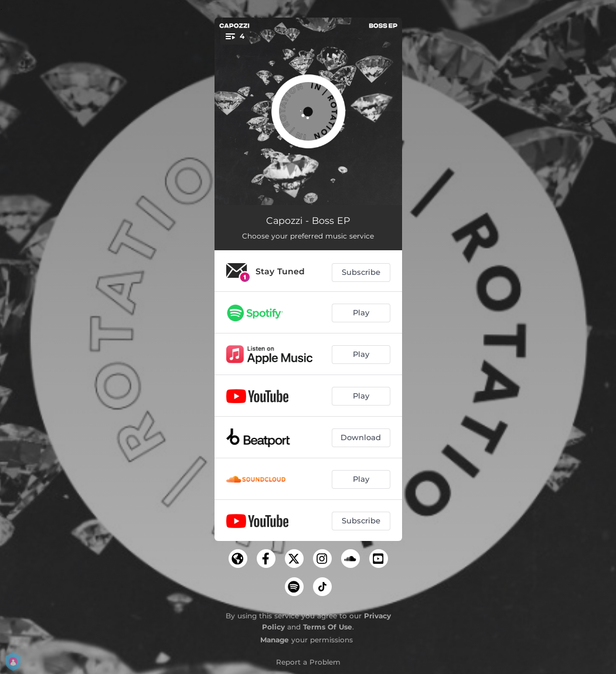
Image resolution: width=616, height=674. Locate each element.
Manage (275, 640)
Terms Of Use (328, 627)
